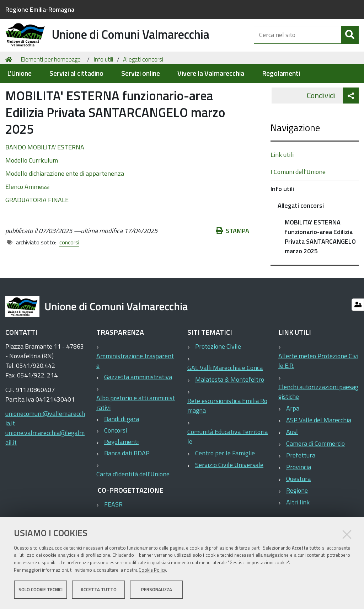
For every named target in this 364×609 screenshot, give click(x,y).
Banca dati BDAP (127, 485)
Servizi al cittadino (76, 73)
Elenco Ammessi (27, 218)
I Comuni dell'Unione (298, 203)
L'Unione (19, 73)
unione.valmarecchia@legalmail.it (45, 469)
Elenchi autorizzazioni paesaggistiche (318, 423)
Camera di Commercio (315, 475)
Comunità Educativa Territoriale (227, 468)
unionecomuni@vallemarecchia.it (45, 450)
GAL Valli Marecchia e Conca (225, 399)
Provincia (299, 499)
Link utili (282, 186)
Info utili (103, 91)
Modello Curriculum (32, 192)
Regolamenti (281, 73)
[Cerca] (350, 42)
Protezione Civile (218, 378)
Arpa (293, 440)
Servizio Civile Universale (229, 496)
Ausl (292, 463)
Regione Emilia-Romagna (40, 9)
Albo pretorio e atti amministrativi (136, 434)
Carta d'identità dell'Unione (133, 506)
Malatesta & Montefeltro (230, 411)
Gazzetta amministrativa (138, 409)
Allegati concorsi (143, 91)
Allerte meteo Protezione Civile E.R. (318, 392)
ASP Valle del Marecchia (319, 452)
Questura (298, 510)
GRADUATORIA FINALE (37, 231)
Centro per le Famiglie (225, 485)
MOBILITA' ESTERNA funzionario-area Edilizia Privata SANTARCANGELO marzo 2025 (320, 268)
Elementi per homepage (51, 91)
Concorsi (116, 462)
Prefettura (301, 487)
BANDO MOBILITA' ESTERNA (45, 179)
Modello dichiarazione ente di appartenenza (65, 205)
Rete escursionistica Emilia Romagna (227, 437)
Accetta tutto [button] (99, 591)
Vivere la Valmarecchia (211, 73)
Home (10, 91)
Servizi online (141, 73)
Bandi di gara (122, 451)
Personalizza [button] (157, 591)
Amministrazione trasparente (135, 392)
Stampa (232, 262)
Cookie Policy (152, 571)
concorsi (69, 274)
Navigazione (295, 159)
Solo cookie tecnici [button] (41, 591)
